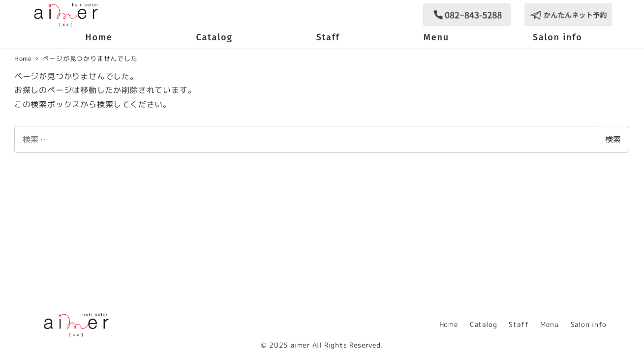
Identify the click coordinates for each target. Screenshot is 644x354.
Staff (519, 324)
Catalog (484, 324)
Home (449, 324)
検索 (613, 139)
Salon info (589, 324)
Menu (549, 324)
